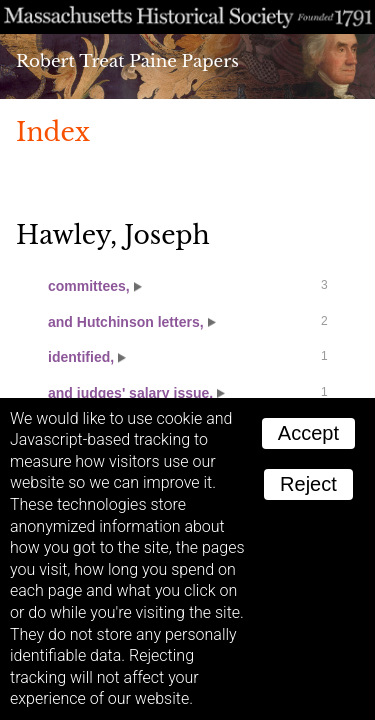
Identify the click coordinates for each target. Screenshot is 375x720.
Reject (308, 484)
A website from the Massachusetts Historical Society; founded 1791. (187, 17)
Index (53, 132)
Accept (308, 433)
